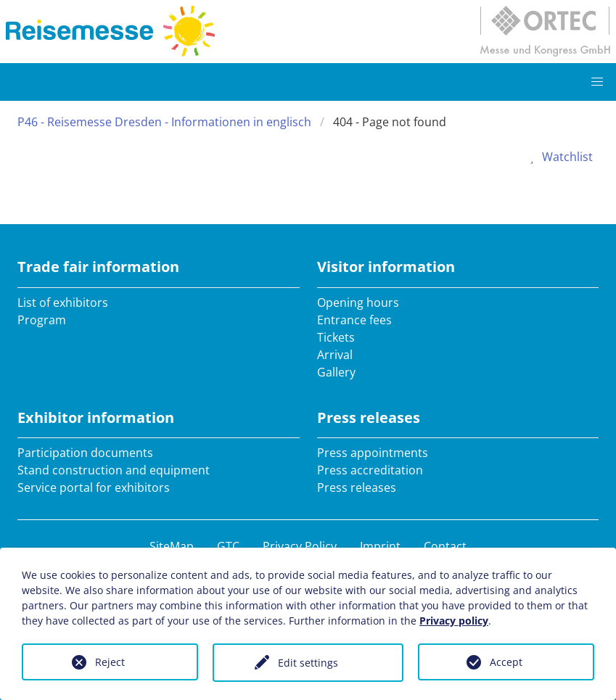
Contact (445, 546)
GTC (228, 546)
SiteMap (172, 546)
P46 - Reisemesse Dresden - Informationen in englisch (164, 122)
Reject (110, 662)
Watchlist (559, 157)
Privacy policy (454, 621)
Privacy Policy (300, 546)
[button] (597, 82)
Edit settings (308, 663)
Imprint (380, 546)
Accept (506, 662)
